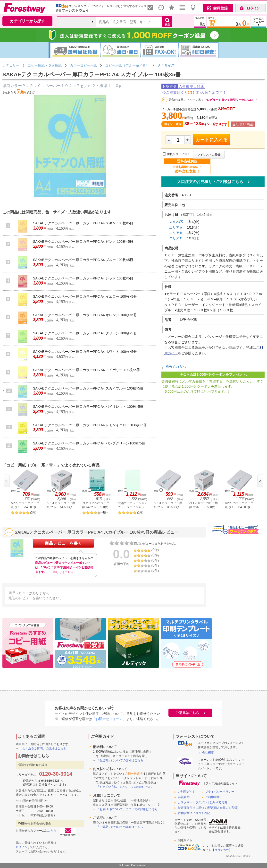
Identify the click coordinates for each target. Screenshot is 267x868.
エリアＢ (176, 233)
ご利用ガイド (187, 792)
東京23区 (176, 222)
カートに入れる (212, 140)
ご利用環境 (212, 797)
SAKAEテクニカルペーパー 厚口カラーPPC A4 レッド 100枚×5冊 (83, 278)
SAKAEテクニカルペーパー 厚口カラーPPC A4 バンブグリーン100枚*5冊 (89, 443)
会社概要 (208, 753)
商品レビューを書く (63, 543)
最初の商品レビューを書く (186, 100)
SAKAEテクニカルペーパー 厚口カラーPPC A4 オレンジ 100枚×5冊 (85, 315)
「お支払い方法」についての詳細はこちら (124, 787)
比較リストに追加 (179, 154)
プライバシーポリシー (220, 792)
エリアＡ (176, 227)
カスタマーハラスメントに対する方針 (203, 802)
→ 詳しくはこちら (61, 572)
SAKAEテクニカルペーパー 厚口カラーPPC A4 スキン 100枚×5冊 (83, 223)
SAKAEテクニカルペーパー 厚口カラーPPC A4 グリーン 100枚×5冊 (85, 333)
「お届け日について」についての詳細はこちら (127, 809)
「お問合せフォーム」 (109, 719)
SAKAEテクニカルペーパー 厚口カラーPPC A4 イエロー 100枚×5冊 (85, 296)
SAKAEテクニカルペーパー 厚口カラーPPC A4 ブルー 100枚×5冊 (83, 260)
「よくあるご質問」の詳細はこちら (43, 748)
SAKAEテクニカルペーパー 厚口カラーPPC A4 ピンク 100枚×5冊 (83, 242)
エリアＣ (176, 238)
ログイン (22, 847)
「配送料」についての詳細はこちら (120, 760)
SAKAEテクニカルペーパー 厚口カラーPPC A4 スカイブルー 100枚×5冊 (88, 388)
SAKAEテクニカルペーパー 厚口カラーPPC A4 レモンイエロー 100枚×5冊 (90, 425)
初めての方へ (175, 367)
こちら (52, 831)
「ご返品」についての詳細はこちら (120, 827)
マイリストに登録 (209, 155)
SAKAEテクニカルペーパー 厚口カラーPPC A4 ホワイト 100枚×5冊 (85, 352)
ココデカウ (222, 850)
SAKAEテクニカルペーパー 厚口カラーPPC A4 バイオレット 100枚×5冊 (88, 407)
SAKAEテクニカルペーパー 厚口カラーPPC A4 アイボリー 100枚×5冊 (87, 370)
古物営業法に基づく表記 (194, 813)
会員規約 (184, 797)
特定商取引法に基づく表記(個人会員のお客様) (208, 808)
